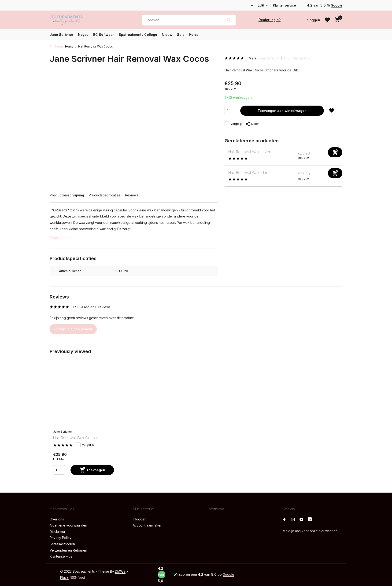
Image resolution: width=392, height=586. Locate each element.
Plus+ (64, 577)
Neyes (83, 35)
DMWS (120, 571)
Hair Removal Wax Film (248, 173)
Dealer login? (270, 20)
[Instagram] (293, 520)
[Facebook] (285, 520)
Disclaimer (57, 532)
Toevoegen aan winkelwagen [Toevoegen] (282, 111)
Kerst (194, 35)
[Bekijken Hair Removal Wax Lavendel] (225, 155)
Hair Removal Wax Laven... (251, 152)
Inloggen (140, 519)
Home (71, 46)
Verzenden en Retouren (68, 550)
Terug (56, 46)
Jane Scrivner (61, 35)
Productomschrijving (67, 195)
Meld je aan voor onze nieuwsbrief (310, 531)
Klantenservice (285, 5)
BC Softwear (104, 35)
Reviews (132, 195)
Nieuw (167, 35)
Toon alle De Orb (297, 58)
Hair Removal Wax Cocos (75, 438)
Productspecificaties (105, 195)
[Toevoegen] (335, 152)
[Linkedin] (310, 520)
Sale (181, 35)
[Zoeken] (189, 20)
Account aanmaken (148, 525)
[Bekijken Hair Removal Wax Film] (225, 176)
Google (337, 5)
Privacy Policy (61, 538)
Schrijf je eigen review (73, 329)
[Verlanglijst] (327, 20)
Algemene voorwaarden (68, 525)
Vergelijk (234, 124)
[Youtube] (301, 520)
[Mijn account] (313, 20)
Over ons (57, 519)
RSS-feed (77, 577)
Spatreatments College (138, 35)
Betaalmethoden (62, 544)
